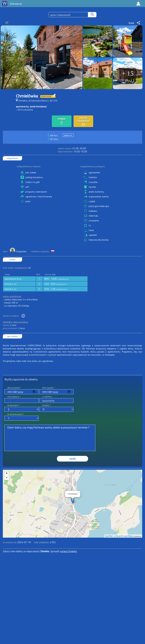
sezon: (10, 325)
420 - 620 (56, 284)
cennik (12, 260)
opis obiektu (12, 336)
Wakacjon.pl (16, 4)
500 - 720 (56, 289)
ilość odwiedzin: (45, 542)
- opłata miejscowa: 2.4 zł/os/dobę (20, 299)
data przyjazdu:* (14, 388)
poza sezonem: (14, 328)
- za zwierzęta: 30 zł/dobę (16, 306)
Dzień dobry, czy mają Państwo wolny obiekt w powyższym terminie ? (50, 438)
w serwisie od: (10, 542)
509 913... (55, 136)
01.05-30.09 (72, 148)
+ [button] (7, 474)
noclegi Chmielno (68, 551)
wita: (6, 251)
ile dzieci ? (46, 405)
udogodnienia (12, 158)
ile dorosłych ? (13, 405)
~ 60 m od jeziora (24, 110)
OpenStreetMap (124, 536)
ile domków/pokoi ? (16, 414)
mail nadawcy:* (14, 397)
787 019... (55, 139)
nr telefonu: (47, 397)
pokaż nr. (68, 135)
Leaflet (109, 536)
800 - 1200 (56, 279)
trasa (131, 23)
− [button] (7, 478)
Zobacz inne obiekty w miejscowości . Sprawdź (31, 551)
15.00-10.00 (72, 151)
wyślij (73, 459)
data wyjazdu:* (48, 388)
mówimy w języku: (40, 251)
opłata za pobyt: (11, 316)
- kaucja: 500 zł (10, 303)
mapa (73, 471)
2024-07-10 (24, 542)
